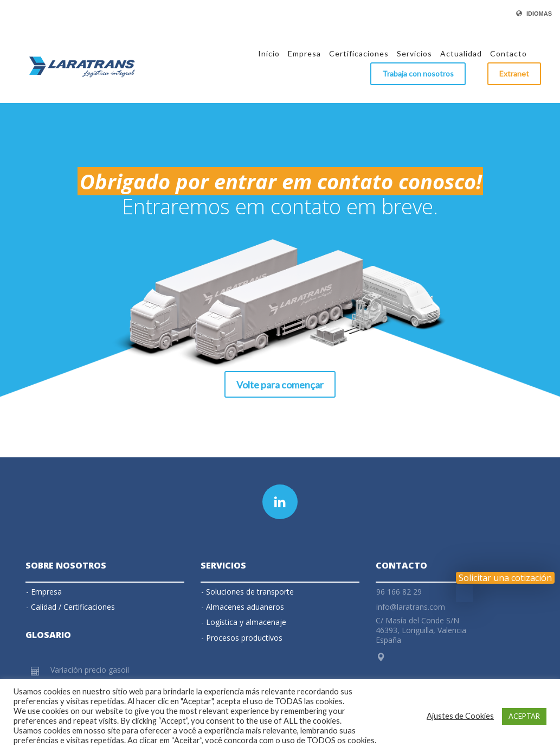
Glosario (48, 635)
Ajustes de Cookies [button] (460, 716)
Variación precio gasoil (90, 670)
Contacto (401, 565)
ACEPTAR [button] (524, 716)
